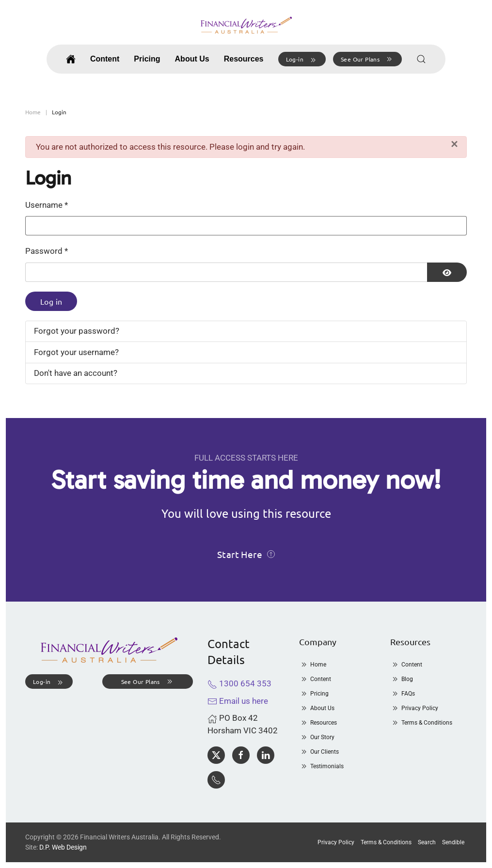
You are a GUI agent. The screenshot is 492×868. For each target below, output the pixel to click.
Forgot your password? (77, 331)
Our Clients (319, 752)
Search (427, 842)
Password (47, 251)
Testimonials (321, 766)
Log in (51, 301)
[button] (302, 59)
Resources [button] (244, 59)
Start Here (246, 554)
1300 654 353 (239, 683)
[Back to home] (246, 25)
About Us (317, 708)
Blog (402, 679)
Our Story (317, 737)
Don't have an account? (76, 373)
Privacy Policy (414, 708)
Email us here (238, 701)
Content (105, 59)
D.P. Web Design (63, 847)
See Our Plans (367, 59)
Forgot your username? (76, 352)
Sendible (453, 842)
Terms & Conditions (421, 723)
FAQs (403, 694)
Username (47, 205)
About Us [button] (192, 59)
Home (313, 665)
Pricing (147, 59)
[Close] (454, 144)
